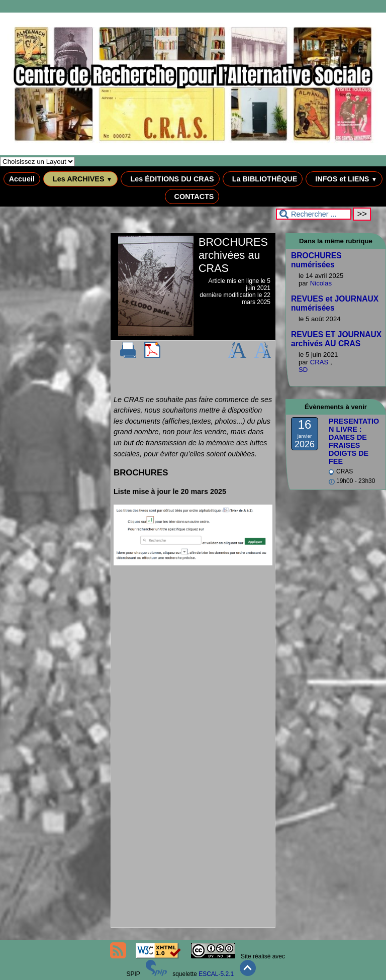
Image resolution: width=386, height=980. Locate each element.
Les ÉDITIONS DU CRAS (170, 179)
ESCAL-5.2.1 (216, 974)
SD (303, 370)
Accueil (22, 179)
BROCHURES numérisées (316, 260)
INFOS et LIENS (344, 179)
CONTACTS (192, 197)
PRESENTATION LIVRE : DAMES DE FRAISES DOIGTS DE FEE (354, 441)
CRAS (320, 362)
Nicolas (321, 283)
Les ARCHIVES (81, 179)
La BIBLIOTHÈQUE (263, 179)
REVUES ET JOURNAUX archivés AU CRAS (336, 339)
